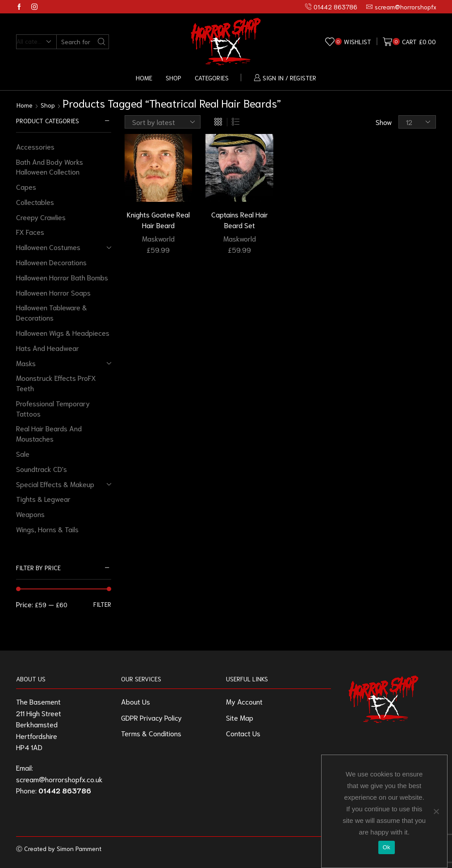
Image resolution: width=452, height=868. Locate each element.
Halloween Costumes (48, 247)
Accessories (35, 146)
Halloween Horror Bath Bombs (62, 277)
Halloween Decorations (51, 262)
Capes (26, 186)
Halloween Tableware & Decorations (52, 312)
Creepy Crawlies (41, 217)
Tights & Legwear (43, 499)
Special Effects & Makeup (55, 484)
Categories (212, 78)
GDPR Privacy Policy (151, 717)
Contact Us (243, 733)
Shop (174, 78)
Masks (26, 363)
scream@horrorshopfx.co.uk (59, 779)
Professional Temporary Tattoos (53, 408)
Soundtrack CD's (42, 469)
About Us (136, 701)
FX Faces (30, 232)
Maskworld (158, 238)
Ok (387, 847)
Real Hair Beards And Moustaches (49, 433)
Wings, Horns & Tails (47, 529)
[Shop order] (163, 122)
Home (144, 78)
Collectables (35, 202)
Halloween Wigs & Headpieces (63, 332)
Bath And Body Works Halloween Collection (50, 167)
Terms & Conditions (151, 733)
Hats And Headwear (48, 348)
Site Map (240, 717)
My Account (244, 701)
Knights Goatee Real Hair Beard (158, 219)
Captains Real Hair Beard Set (240, 219)
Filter (102, 604)
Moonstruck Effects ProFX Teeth (56, 383)
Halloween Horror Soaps (53, 292)
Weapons (30, 514)
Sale (23, 453)
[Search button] (102, 42)
